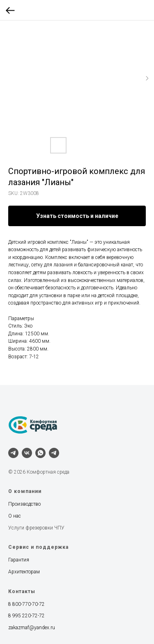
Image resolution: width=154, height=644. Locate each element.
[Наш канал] (54, 453)
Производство (24, 504)
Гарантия (19, 560)
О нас (15, 516)
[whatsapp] (40, 453)
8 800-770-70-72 (26, 604)
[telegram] (13, 453)
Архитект (18, 572)
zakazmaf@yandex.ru (32, 628)
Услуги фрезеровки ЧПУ (36, 528)
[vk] (27, 453)
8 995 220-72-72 (26, 616)
